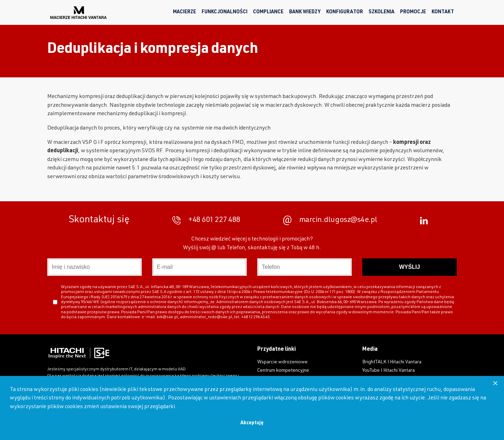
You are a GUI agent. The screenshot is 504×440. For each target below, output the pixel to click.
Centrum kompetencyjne (283, 371)
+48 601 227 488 (206, 220)
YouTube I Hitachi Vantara (388, 371)
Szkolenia (381, 12)
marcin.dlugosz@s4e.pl (330, 220)
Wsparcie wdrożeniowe (282, 362)
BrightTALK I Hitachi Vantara (392, 362)
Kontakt (443, 12)
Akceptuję (252, 423)
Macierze (184, 12)
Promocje (413, 12)
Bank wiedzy (305, 12)
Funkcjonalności (225, 12)
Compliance (268, 12)
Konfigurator (345, 12)
